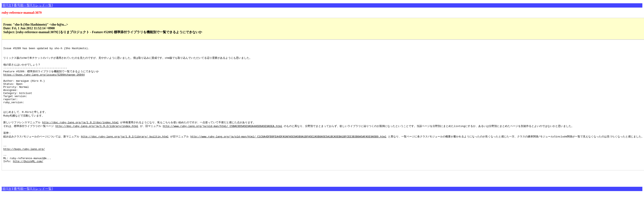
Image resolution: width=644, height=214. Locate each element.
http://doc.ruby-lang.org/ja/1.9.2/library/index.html (97, 139)
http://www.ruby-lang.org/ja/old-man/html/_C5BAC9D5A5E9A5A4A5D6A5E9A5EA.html (222, 139)
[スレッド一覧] (42, 5)
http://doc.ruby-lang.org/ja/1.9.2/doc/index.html (80, 135)
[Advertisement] (49, 196)
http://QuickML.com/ (28, 180)
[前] (4, 5)
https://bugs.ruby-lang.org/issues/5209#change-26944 (44, 79)
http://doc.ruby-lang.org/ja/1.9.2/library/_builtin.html (125, 151)
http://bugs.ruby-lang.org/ (24, 165)
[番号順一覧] (22, 5)
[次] (10, 5)
